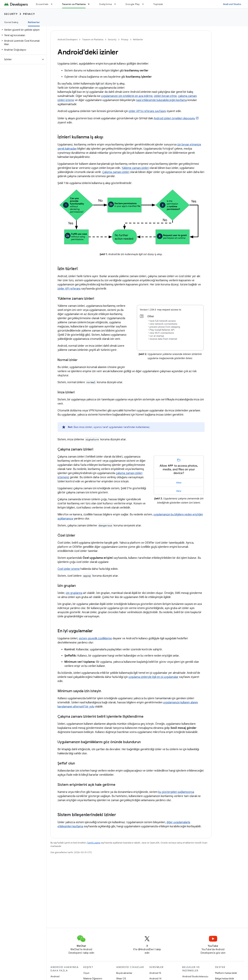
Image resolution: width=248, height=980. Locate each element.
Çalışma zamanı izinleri (116, 172)
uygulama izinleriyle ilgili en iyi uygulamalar (153, 677)
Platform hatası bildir (226, 973)
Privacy (29, 14)
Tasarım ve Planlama (93, 40)
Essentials (42, 4)
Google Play (133, 4)
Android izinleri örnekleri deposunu (174, 118)
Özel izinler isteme (69, 569)
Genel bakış (11, 22)
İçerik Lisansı (94, 843)
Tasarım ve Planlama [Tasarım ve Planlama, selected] (74, 4)
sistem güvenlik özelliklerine (95, 638)
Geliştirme (105, 4)
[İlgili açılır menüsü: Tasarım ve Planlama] (90, 4)
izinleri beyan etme (165, 96)
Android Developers (68, 40)
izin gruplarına (74, 593)
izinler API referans (69, 289)
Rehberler (138, 40)
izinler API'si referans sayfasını (147, 111)
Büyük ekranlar (124, 973)
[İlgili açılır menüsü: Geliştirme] (117, 4)
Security (11, 14)
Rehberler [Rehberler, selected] (34, 22)
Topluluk (158, 4)
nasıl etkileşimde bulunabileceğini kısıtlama (161, 100)
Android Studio (232, 4)
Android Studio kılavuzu (195, 976)
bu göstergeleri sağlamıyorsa (176, 792)
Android (55, 976)
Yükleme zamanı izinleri (135, 168)
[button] (22, 30)
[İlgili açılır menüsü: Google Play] (144, 4)
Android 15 (155, 973)
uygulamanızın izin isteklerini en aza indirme (127, 96)
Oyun (86, 973)
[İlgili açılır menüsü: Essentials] (53, 4)
